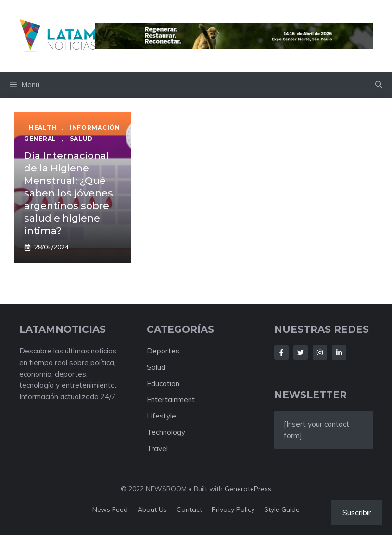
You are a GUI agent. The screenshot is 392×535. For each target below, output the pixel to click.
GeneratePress (248, 489)
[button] (379, 85)
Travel (157, 449)
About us (152, 509)
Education (163, 384)
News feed (110, 509)
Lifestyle (161, 416)
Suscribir (357, 512)
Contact (189, 509)
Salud (156, 367)
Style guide (282, 509)
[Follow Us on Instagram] (320, 352)
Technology (166, 432)
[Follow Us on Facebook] (281, 352)
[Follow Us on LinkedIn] (339, 352)
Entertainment (171, 399)
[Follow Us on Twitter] (301, 352)
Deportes (163, 351)
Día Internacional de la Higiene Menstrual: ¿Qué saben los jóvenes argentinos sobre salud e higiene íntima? (69, 193)
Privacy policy (233, 509)
